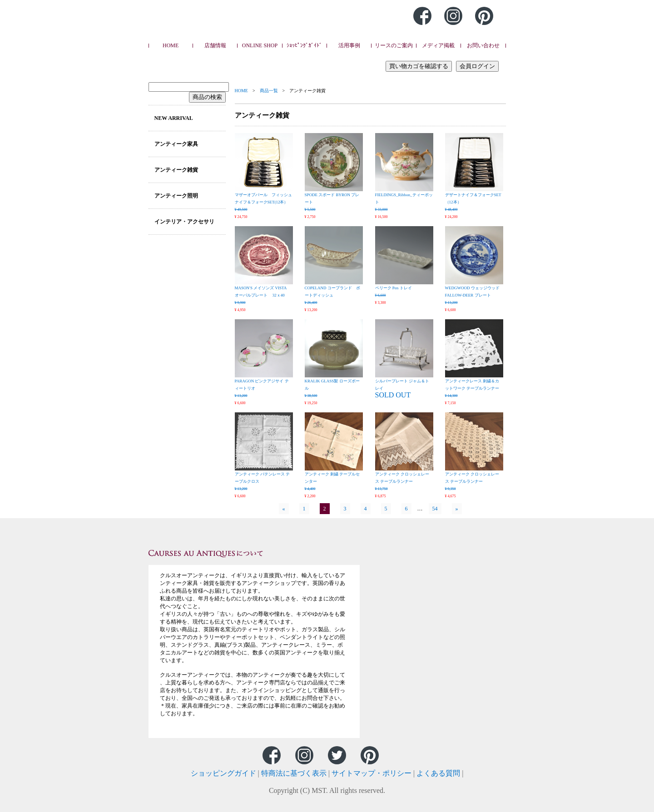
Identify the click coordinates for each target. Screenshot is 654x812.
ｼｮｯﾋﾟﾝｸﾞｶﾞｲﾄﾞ (304, 46)
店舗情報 (215, 46)
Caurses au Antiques (242, 27)
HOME (171, 46)
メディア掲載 (438, 46)
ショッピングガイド (223, 773)
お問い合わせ (483, 46)
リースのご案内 (394, 46)
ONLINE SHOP (260, 46)
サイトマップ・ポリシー (372, 773)
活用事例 (349, 46)
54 (435, 509)
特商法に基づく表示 (294, 773)
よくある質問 (438, 773)
